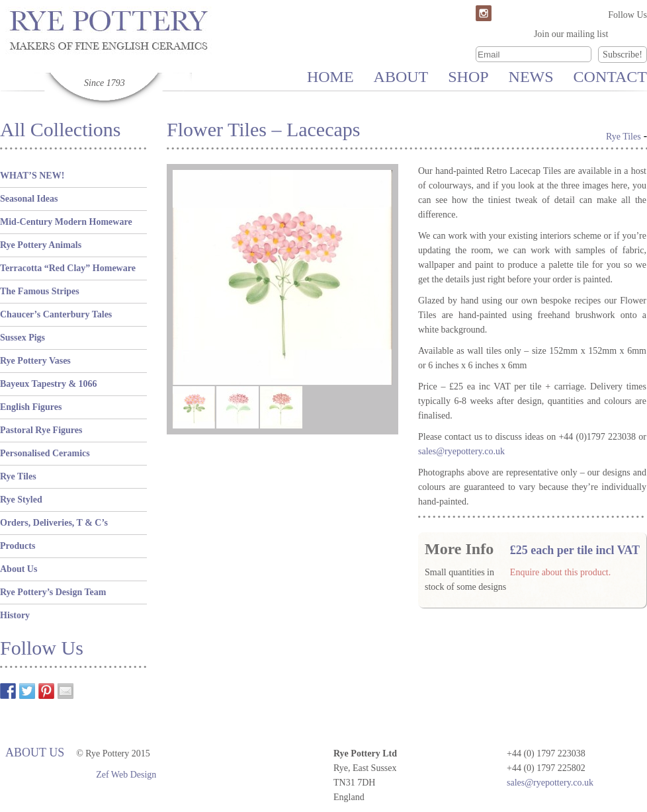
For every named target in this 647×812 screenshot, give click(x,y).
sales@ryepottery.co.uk (550, 783)
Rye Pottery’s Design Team (53, 592)
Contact (610, 77)
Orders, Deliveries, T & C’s (54, 523)
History (15, 615)
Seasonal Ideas (29, 199)
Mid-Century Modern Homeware (66, 222)
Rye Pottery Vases (35, 361)
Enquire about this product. (560, 572)
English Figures (31, 407)
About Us (19, 569)
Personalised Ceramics (45, 453)
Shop (468, 77)
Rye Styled (21, 500)
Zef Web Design (126, 775)
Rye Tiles (18, 476)
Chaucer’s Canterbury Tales (56, 314)
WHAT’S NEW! (32, 176)
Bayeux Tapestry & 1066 (49, 384)
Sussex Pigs (22, 338)
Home (330, 77)
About (401, 77)
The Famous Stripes (40, 291)
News (531, 77)
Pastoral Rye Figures (41, 430)
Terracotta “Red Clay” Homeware (68, 268)
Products (18, 546)
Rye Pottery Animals (41, 245)
